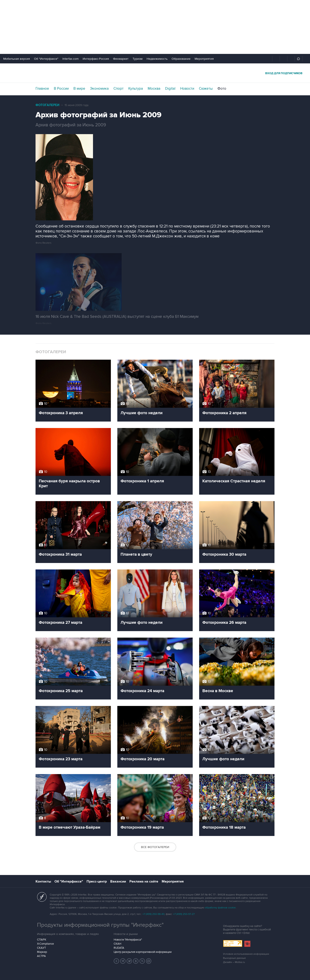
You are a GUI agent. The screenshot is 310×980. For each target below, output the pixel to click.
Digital (170, 89)
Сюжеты (206, 89)
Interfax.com (71, 59)
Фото (222, 89)
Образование (181, 59)
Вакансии (118, 881)
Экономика (99, 89)
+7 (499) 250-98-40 (153, 914)
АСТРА (41, 956)
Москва (154, 89)
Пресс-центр (97, 881)
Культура (136, 89)
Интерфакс (155, 73)
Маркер (42, 952)
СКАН (117, 944)
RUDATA (119, 948)
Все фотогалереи (155, 847)
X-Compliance (45, 944)
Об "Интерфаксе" (46, 59)
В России (61, 89)
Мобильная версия (17, 59)
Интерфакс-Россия (96, 59)
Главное (42, 89)
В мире (79, 89)
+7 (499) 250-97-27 (184, 914)
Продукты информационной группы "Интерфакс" (100, 925)
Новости (187, 89)
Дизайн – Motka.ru (234, 962)
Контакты (43, 881)
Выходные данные (234, 958)
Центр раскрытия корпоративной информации (143, 952)
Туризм (138, 59)
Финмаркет (121, 59)
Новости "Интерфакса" (128, 940)
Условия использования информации (246, 954)
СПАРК (42, 940)
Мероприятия (204, 59)
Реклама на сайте (144, 881)
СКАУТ (41, 948)
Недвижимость (157, 59)
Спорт (119, 89)
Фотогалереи (47, 105)
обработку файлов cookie (220, 908)
